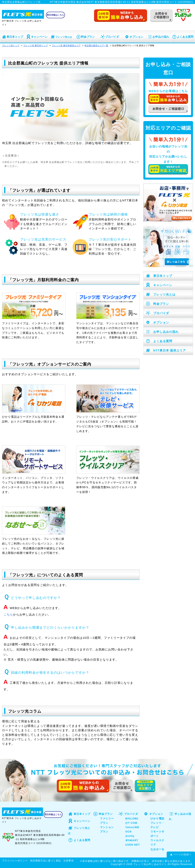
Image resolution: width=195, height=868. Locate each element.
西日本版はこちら (55, 15)
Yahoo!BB (132, 827)
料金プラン (85, 37)
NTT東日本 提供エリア (166, 350)
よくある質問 (183, 37)
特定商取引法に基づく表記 (46, 861)
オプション (134, 37)
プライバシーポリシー (15, 861)
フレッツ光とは (61, 37)
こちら (8, 614)
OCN (128, 832)
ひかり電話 (157, 818)
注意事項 (68, 861)
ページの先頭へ (182, 855)
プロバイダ (110, 37)
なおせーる (157, 849)
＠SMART (132, 840)
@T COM (131, 823)
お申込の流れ (158, 37)
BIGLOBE (132, 818)
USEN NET (133, 845)
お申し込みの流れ (162, 332)
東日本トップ (12, 37)
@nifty (130, 836)
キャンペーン (37, 37)
